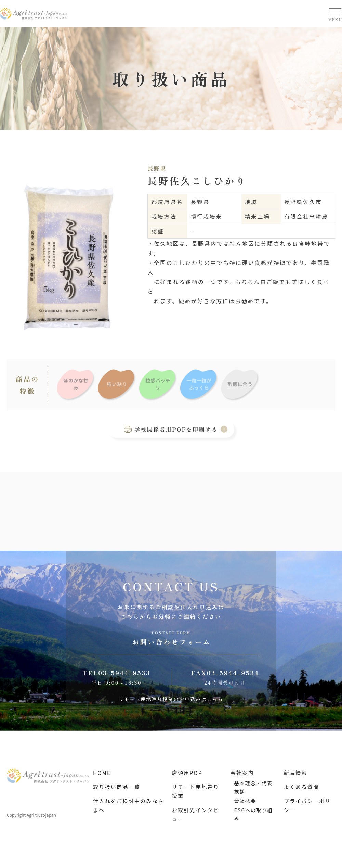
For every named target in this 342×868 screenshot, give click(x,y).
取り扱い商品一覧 (117, 787)
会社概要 (245, 801)
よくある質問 (302, 787)
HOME (102, 773)
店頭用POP (187, 773)
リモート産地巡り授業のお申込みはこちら (171, 699)
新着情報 (296, 773)
